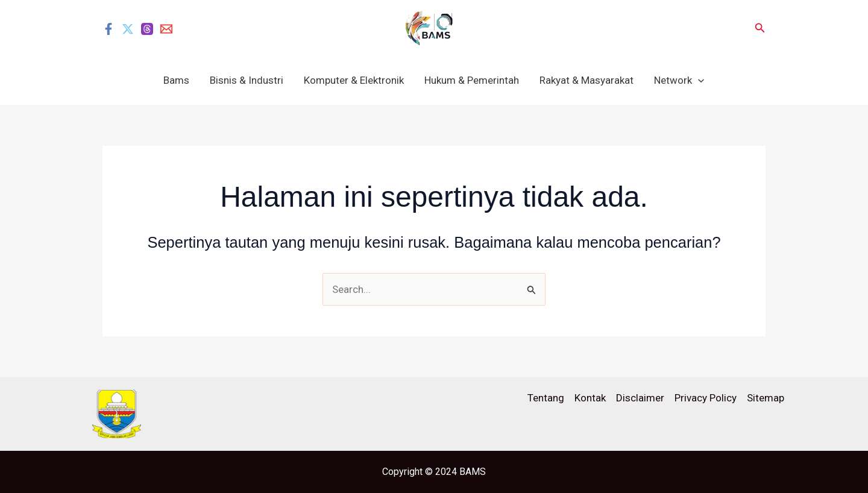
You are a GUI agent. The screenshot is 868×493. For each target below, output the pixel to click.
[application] (698, 80)
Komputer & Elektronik (354, 80)
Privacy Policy (706, 398)
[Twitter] (128, 29)
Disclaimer (640, 398)
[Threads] (147, 29)
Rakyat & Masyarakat (587, 80)
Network (679, 80)
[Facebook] (108, 29)
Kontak (590, 398)
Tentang (546, 398)
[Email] (166, 29)
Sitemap (766, 398)
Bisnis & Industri (247, 80)
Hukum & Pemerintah (472, 80)
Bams (176, 80)
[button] (760, 28)
